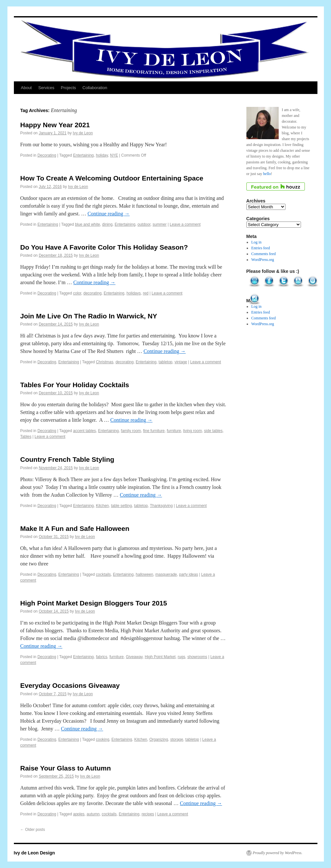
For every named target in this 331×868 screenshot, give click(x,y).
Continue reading (109, 214)
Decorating (47, 155)
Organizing (159, 739)
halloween (144, 574)
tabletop (165, 362)
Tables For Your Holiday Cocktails (75, 385)
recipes (148, 814)
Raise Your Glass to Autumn (66, 768)
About (26, 88)
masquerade (166, 574)
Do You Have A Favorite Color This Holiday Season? (104, 247)
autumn (93, 814)
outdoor (144, 224)
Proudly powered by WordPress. (278, 853)
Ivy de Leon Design (35, 853)
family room (131, 431)
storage (177, 739)
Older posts (33, 830)
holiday (102, 155)
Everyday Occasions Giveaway (70, 685)
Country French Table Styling (67, 459)
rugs (181, 657)
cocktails (103, 574)
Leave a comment (185, 224)
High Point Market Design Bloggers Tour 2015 (94, 603)
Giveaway (134, 657)
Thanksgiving (161, 506)
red (145, 293)
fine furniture (154, 431)
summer (159, 224)
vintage (181, 362)
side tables (213, 431)
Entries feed (261, 248)
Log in (256, 242)
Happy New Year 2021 (55, 125)
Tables (26, 437)
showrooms (197, 657)
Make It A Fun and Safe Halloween (75, 528)
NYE (114, 155)
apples (79, 814)
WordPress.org (263, 260)
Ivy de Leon (83, 133)
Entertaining (83, 155)
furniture (174, 431)
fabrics (102, 657)
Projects (68, 88)
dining (107, 224)
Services (46, 88)
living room (192, 431)
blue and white (87, 224)
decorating (92, 293)
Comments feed (264, 254)
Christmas (105, 362)
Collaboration (95, 88)
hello (267, 174)
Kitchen (102, 506)
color (77, 293)
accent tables (84, 431)
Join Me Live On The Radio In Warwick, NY (89, 316)
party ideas (188, 574)
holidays (134, 293)
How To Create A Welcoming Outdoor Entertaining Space (112, 178)
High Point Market (160, 657)
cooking (103, 739)
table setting (122, 506)
